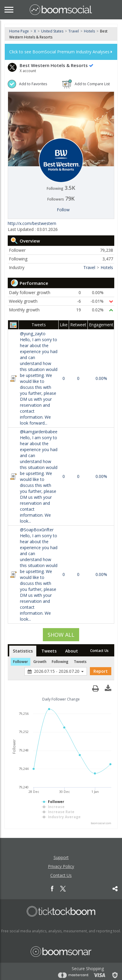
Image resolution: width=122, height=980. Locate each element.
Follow (63, 210)
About (72, 651)
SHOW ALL (61, 635)
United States (52, 31)
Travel (74, 31)
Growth (40, 662)
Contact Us (99, 651)
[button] (108, 687)
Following (60, 662)
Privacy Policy (61, 866)
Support (61, 857)
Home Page (19, 31)
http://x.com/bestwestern (32, 223)
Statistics (23, 651)
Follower (21, 662)
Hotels (89, 31)
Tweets (49, 651)
